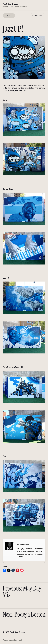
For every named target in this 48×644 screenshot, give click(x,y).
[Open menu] (44, 5)
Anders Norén (17, 640)
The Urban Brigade (10, 4)
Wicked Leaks (38, 15)
